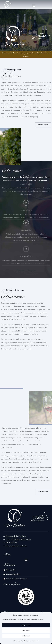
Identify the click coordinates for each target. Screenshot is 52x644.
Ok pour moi (26, 625)
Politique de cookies (18, 641)
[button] (34, 6)
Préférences (26, 636)
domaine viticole (8, 95)
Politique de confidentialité (31, 641)
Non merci (26, 630)
